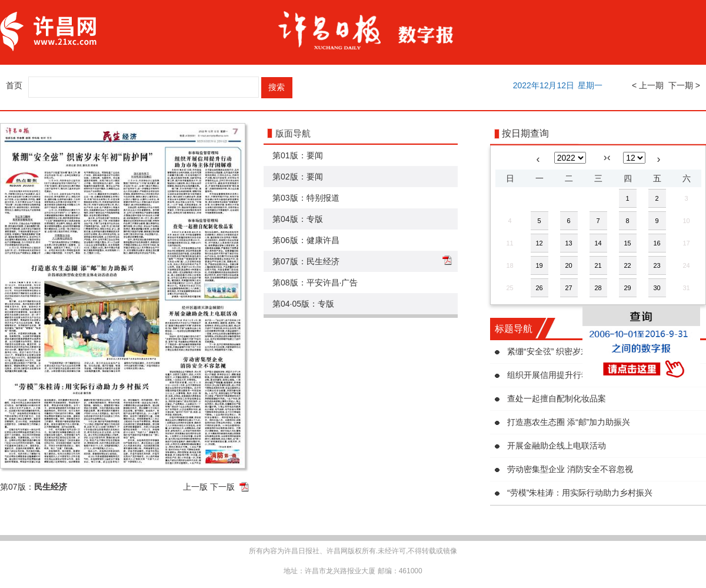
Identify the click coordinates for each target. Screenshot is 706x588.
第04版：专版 (298, 219)
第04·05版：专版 (303, 304)
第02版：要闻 (298, 177)
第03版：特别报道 (306, 198)
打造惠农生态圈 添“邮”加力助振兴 (569, 422)
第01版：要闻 (298, 155)
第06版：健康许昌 (306, 240)
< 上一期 (648, 85)
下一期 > (684, 85)
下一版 (222, 487)
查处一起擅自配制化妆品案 (557, 398)
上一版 (195, 487)
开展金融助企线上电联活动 (557, 446)
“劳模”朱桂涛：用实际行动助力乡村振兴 (580, 493)
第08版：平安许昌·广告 (315, 283)
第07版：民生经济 (306, 261)
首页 (14, 85)
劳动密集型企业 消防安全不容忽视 (570, 469)
